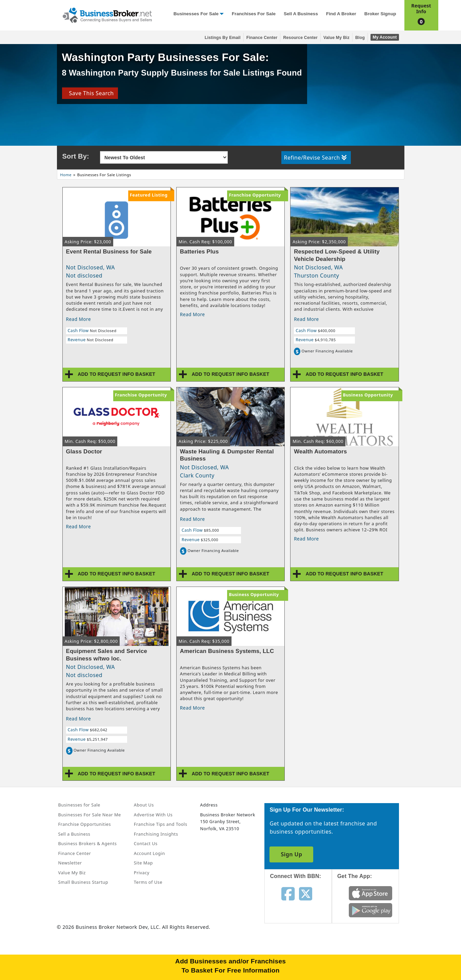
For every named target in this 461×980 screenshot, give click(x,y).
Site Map (143, 863)
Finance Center (262, 38)
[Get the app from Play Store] (371, 910)
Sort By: (76, 156)
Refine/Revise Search (315, 158)
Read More (79, 319)
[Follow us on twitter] (306, 893)
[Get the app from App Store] (371, 893)
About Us (144, 805)
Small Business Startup (83, 882)
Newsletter (70, 863)
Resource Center (300, 38)
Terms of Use (148, 882)
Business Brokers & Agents (88, 843)
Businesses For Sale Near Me (90, 815)
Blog (360, 38)
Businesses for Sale (196, 14)
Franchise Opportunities (85, 824)
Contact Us (146, 843)
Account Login (149, 853)
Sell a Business (301, 14)
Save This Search (90, 93)
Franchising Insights (156, 834)
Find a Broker (341, 14)
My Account (385, 37)
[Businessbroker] (107, 15)
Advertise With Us (153, 815)
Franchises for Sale (254, 14)
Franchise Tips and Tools (161, 824)
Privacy (142, 873)
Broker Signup (380, 14)
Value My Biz (336, 38)
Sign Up (291, 854)
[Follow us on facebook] (288, 893)
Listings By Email (223, 38)
